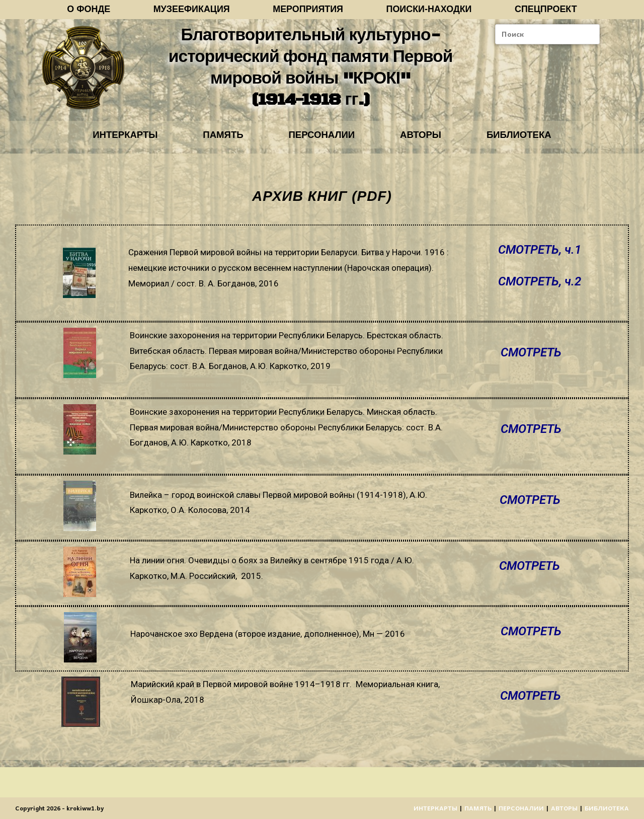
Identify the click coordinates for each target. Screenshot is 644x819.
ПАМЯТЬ (216, 140)
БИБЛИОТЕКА (533, 140)
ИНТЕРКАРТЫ (111, 140)
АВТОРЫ (428, 140)
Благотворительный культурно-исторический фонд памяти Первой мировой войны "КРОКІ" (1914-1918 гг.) (310, 70)
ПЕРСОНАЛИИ (322, 140)
